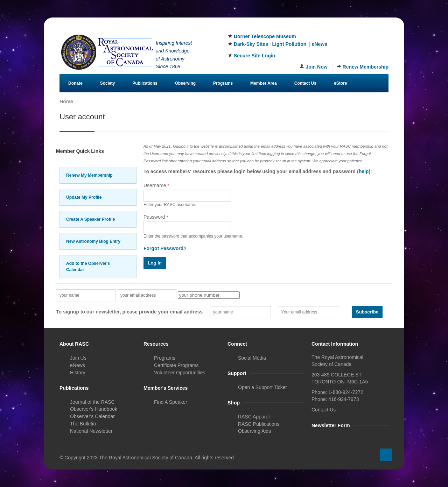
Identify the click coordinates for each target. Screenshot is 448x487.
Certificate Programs (176, 365)
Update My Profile (84, 197)
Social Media (252, 358)
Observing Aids (254, 431)
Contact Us (305, 83)
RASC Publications (259, 424)
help (364, 171)
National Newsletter (91, 431)
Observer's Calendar (92, 416)
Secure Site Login (254, 56)
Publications (145, 83)
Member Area (264, 83)
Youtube (384, 28)
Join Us (78, 358)
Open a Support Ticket (262, 387)
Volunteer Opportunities (180, 373)
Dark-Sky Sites (251, 44)
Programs (223, 83)
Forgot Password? (165, 248)
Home (66, 101)
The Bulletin (83, 424)
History (78, 373)
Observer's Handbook (94, 409)
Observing (185, 83)
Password (156, 217)
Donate (75, 83)
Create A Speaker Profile (90, 219)
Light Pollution (289, 44)
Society (108, 83)
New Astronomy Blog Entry (93, 241)
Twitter (360, 28)
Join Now (316, 67)
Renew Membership (366, 67)
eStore (340, 83)
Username (156, 185)
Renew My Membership (89, 175)
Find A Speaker (171, 402)
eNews (320, 44)
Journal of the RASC (92, 402)
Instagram (372, 28)
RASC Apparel (254, 417)
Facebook (349, 28)
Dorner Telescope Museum (265, 36)
